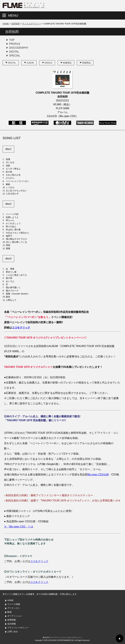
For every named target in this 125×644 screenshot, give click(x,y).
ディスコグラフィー (32, 24)
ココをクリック (21, 328)
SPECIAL (15, 56)
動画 (9, 612)
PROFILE (15, 44)
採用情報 (12, 620)
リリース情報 (14, 604)
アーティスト (14, 608)
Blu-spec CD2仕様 (98, 474)
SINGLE (48, 63)
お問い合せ (13, 632)
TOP (12, 40)
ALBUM (30, 63)
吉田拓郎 (15, 24)
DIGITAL (14, 52)
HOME (6, 24)
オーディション (15, 616)
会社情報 (12, 624)
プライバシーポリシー (18, 628)
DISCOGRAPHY (19, 48)
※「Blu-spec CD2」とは (19, 527)
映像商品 (67, 63)
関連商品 (86, 63)
